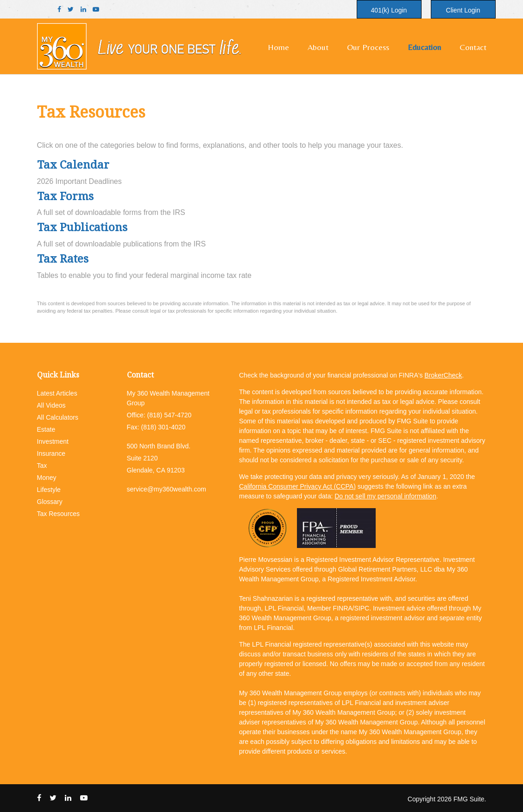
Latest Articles (57, 393)
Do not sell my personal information (385, 496)
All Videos (51, 405)
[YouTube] (96, 9)
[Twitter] (71, 9)
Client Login (463, 10)
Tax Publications (82, 227)
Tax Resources (59, 514)
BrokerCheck (443, 375)
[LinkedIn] (83, 9)
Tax (42, 466)
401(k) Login (389, 10)
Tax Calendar (73, 164)
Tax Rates (63, 258)
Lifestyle (49, 490)
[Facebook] (59, 9)
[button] (318, 47)
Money (47, 478)
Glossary (50, 502)
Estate (46, 429)
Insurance (51, 453)
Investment (53, 441)
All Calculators (58, 417)
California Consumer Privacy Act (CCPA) (297, 486)
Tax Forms (65, 196)
